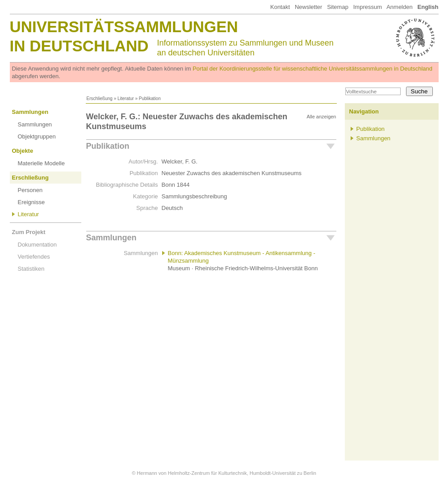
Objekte (23, 151)
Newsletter (308, 7)
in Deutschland (79, 46)
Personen (30, 190)
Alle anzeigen (321, 117)
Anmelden (400, 7)
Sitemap (338, 7)
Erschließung (100, 98)
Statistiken (31, 269)
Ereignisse (31, 202)
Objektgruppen (37, 136)
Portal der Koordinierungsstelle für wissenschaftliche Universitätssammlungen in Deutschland (312, 69)
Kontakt (280, 7)
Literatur (126, 98)
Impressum (368, 7)
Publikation (108, 146)
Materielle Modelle (42, 163)
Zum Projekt (29, 232)
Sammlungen (30, 112)
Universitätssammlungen (124, 27)
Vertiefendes (34, 257)
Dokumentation (37, 245)
